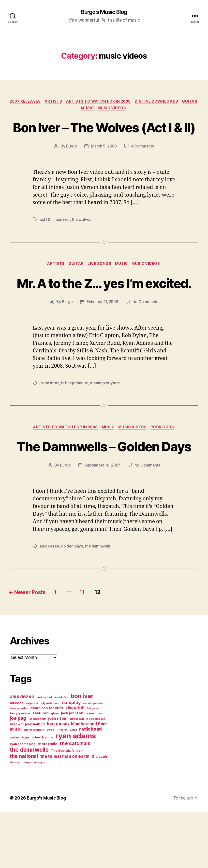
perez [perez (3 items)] (50, 786)
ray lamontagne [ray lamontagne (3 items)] (20, 794)
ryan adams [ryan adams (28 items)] (75, 792)
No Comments (146, 340)
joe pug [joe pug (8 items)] (18, 774)
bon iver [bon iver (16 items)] (82, 752)
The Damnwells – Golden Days (104, 493)
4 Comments (143, 166)
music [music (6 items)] (15, 785)
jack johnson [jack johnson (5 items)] (72, 769)
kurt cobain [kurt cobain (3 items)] (77, 775)
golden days (73, 602)
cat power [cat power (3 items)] (32, 759)
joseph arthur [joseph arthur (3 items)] (37, 775)
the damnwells (99, 602)
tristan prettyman (106, 421)
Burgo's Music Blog (104, 12)
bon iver (63, 239)
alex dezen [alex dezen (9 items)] (22, 753)
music (97, 109)
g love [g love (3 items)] (55, 770)
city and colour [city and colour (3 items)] (50, 759)
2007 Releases (33, 102)
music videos (123, 109)
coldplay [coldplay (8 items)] (71, 759)
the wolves (82, 239)
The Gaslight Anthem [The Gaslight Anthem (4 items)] (67, 807)
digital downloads (169, 102)
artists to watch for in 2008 (110, 102)
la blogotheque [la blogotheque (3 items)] (96, 775)
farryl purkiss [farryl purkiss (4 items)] (20, 769)
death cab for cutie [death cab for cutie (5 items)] (47, 764)
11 (93, 648)
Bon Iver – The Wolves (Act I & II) (104, 137)
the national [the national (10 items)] (24, 812)
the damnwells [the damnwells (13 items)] (29, 806)
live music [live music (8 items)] (58, 780)
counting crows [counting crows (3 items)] (93, 759)
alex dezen (50, 602)
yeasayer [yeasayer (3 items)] (39, 819)
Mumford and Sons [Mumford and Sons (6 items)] (89, 780)
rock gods (166, 465)
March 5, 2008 (104, 166)
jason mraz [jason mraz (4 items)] (94, 769)
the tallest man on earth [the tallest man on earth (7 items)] (65, 812)
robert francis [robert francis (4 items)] (42, 794)
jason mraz (49, 421)
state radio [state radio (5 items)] (48, 800)
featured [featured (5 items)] (41, 769)
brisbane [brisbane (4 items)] (17, 759)
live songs (99, 284)
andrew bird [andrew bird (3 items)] (44, 754)
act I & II (46, 239)
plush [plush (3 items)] (73, 786)
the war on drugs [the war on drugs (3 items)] (21, 819)
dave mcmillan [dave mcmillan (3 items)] (19, 765)
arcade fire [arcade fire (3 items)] (61, 754)
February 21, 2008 (103, 340)
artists (63, 102)
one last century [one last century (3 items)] (34, 786)
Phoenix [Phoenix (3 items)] (62, 786)
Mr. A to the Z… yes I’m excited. (104, 311)
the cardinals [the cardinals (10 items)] (75, 799)
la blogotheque (75, 421)
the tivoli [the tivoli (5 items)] (99, 813)
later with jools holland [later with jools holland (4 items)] (27, 780)
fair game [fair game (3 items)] (93, 765)
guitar (78, 109)
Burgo (71, 166)
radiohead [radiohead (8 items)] (90, 785)
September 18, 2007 (103, 521)
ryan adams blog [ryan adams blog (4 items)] (23, 800)
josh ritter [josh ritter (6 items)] (58, 775)
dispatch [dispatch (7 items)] (75, 764)
